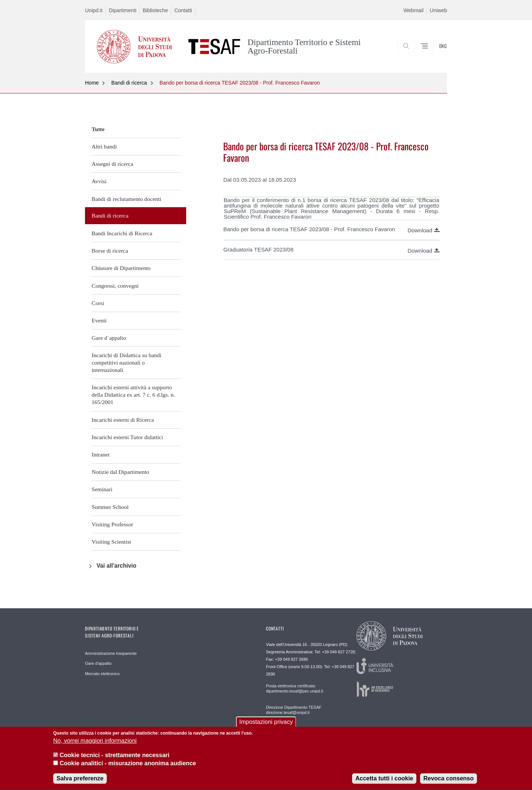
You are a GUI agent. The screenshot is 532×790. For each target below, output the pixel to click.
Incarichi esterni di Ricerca (123, 420)
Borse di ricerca (110, 251)
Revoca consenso (449, 784)
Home (92, 83)
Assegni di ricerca (112, 164)
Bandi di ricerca (129, 83)
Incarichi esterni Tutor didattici (127, 437)
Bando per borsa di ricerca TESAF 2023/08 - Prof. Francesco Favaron (240, 83)
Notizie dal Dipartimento (120, 472)
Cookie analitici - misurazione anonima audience (128, 768)
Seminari (102, 489)
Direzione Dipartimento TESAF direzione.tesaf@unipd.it (294, 710)
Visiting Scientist (111, 542)
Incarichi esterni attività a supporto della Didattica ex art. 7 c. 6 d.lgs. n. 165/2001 (133, 395)
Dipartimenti (122, 10)
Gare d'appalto (98, 663)
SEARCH (434, 55)
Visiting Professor (112, 524)
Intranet (101, 454)
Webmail (413, 10)
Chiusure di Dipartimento (121, 268)
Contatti (183, 10)
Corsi (98, 303)
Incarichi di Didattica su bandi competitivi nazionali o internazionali (127, 362)
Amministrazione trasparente (111, 653)
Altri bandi (104, 146)
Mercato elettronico (102, 674)
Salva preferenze (80, 784)
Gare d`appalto (109, 338)
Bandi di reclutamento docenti (126, 199)
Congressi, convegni (115, 286)
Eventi (99, 320)
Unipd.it (94, 10)
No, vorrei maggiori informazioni (95, 746)
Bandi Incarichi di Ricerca (122, 233)
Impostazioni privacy (266, 727)
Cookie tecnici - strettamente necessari (114, 760)
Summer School (110, 507)
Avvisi (99, 181)
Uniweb (438, 10)
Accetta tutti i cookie (384, 784)
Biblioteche (155, 10)
